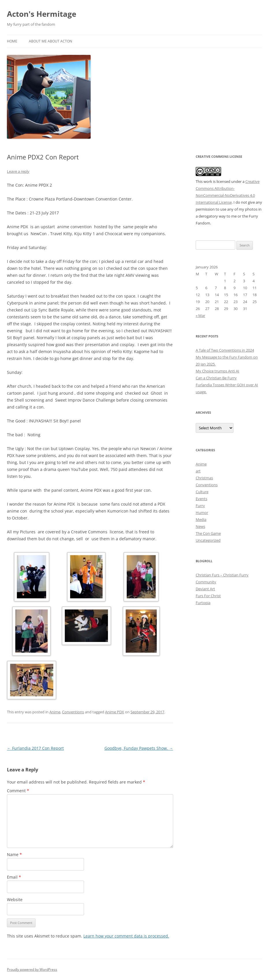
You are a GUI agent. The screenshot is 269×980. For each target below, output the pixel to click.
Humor (202, 513)
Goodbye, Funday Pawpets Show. (139, 748)
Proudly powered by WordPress (32, 969)
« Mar (200, 315)
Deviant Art (205, 589)
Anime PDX (115, 712)
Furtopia (203, 603)
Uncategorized (208, 540)
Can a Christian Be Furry (216, 378)
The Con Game (208, 533)
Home (12, 41)
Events (201, 499)
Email (14, 877)
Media (201, 519)
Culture (202, 492)
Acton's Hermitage (42, 14)
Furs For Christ (208, 596)
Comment (18, 791)
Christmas (204, 478)
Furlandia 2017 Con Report (35, 748)
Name (14, 854)
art (198, 471)
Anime (55, 712)
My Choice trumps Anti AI (217, 371)
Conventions (73, 712)
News (200, 526)
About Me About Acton (51, 41)
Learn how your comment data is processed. (126, 936)
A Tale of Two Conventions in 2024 (225, 350)
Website (15, 900)
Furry (200, 506)
